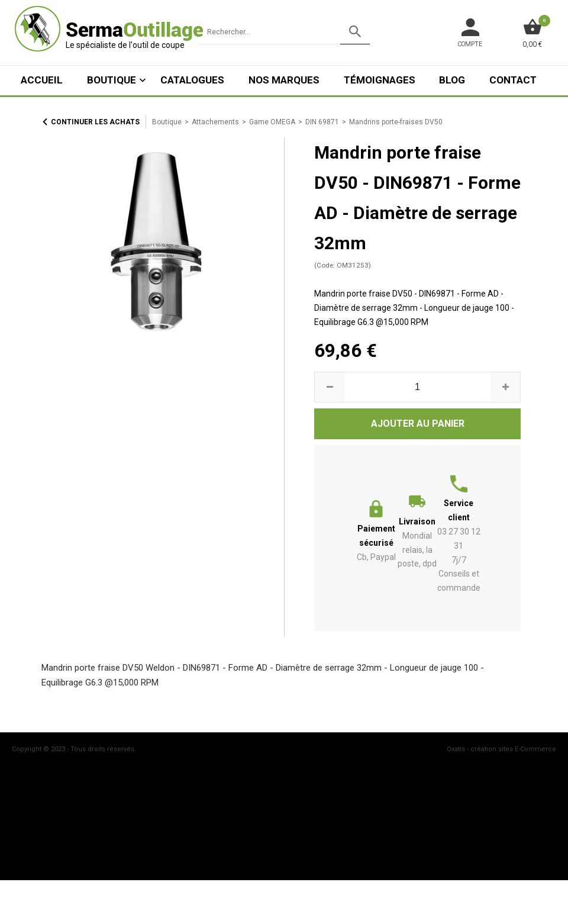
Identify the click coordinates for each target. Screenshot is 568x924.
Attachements (215, 122)
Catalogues (192, 80)
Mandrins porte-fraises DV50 (396, 122)
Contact (513, 80)
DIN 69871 (322, 122)
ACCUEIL (42, 80)
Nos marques (284, 80)
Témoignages (380, 80)
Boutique (112, 80)
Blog (452, 80)
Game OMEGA (272, 122)
